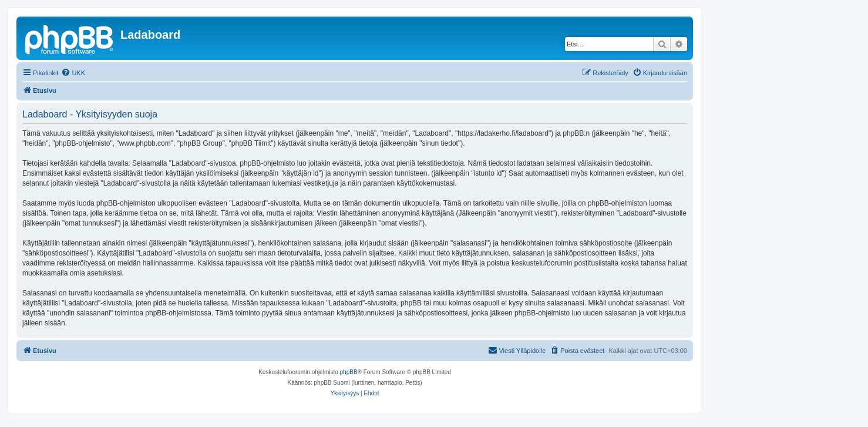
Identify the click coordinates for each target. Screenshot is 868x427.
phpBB (349, 372)
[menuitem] (73, 73)
